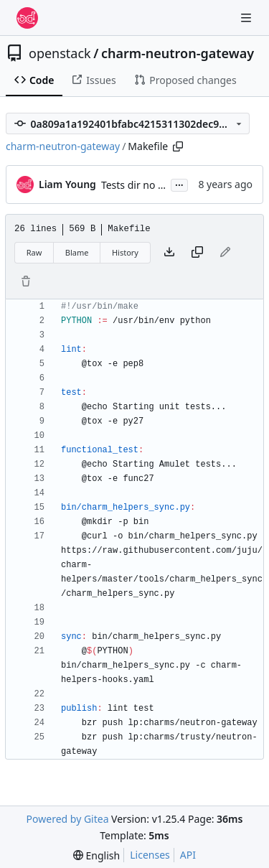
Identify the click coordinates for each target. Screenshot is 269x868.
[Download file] (169, 253)
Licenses (150, 855)
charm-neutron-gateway (178, 53)
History (125, 252)
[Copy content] (197, 253)
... (179, 184)
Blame (77, 252)
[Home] (27, 18)
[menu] (96, 855)
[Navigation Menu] (247, 18)
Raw (34, 252)
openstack (60, 53)
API (188, 855)
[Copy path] (178, 146)
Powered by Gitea (68, 819)
